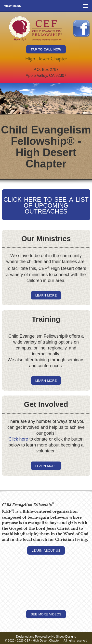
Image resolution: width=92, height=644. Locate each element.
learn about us (46, 550)
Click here (18, 439)
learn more (46, 295)
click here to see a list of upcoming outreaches (46, 205)
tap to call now (46, 49)
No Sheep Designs (64, 637)
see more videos (46, 614)
